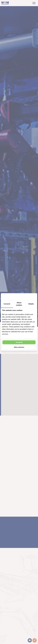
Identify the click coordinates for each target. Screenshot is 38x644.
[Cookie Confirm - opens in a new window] (28, 297)
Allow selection (19, 347)
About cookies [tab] (19, 304)
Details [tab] (31, 304)
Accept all (19, 342)
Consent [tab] (7, 304)
